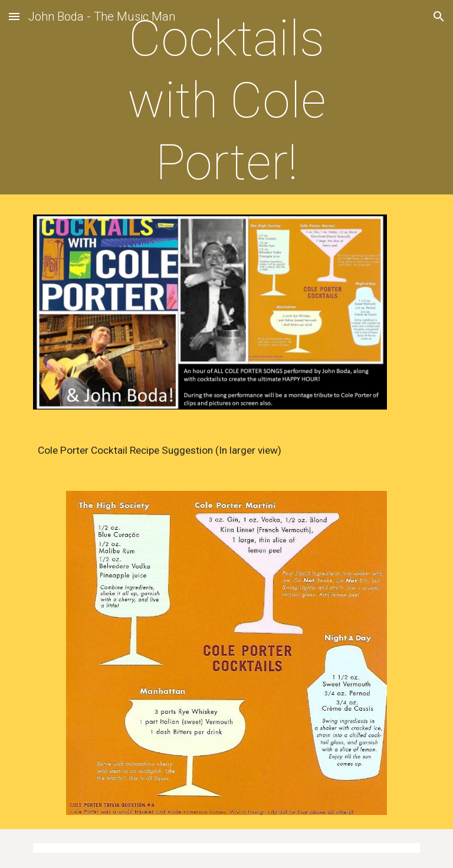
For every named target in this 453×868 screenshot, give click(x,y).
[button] (14, 16)
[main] (226, 100)
